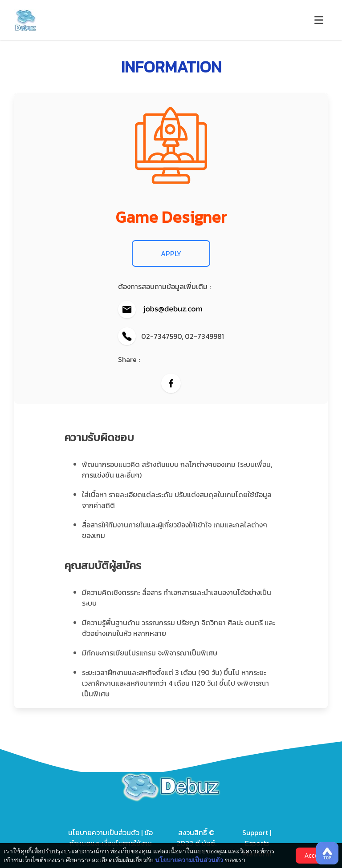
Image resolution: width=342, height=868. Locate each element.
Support (255, 832)
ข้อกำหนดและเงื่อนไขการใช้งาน (111, 838)
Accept (314, 855)
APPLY (171, 253)
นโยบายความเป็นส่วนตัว (105, 832)
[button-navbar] (319, 20)
